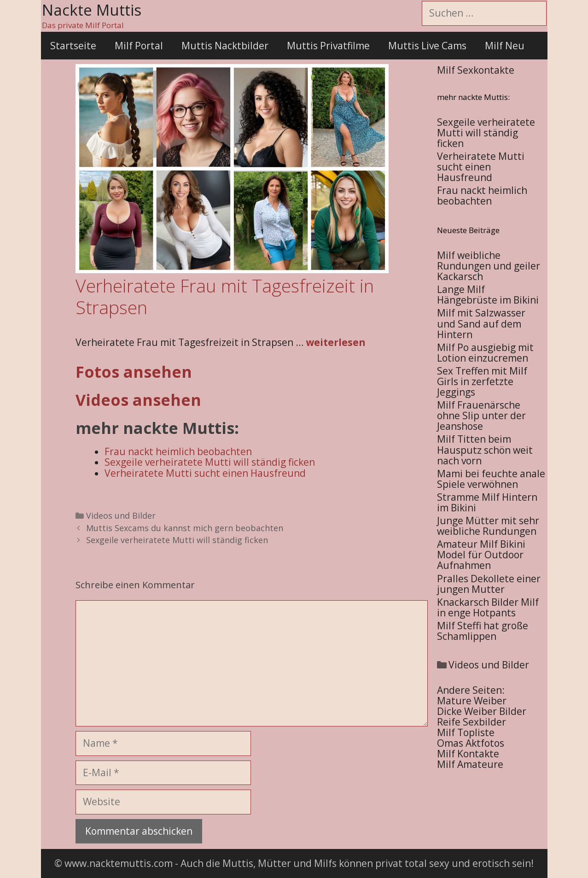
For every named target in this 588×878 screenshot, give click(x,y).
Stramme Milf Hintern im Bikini (487, 502)
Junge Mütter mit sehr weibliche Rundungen (488, 526)
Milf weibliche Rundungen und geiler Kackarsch (489, 266)
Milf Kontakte (468, 754)
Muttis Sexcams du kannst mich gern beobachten (185, 528)
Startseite (73, 46)
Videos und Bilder (121, 515)
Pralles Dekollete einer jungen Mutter (489, 584)
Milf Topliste (466, 732)
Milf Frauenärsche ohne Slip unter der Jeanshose (481, 416)
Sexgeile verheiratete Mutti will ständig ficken (177, 540)
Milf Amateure (470, 764)
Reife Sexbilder (472, 722)
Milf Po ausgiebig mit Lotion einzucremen (485, 353)
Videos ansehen (138, 400)
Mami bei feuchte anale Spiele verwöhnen (491, 479)
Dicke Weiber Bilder (482, 711)
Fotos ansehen (134, 372)
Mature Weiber (472, 701)
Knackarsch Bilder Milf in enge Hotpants (488, 607)
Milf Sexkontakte (476, 70)
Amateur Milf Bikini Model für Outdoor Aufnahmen (481, 555)
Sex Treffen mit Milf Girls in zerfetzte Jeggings (482, 381)
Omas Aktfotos (471, 743)
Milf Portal (139, 46)
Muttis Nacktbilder (225, 46)
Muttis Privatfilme (328, 46)
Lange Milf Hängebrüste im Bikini (488, 295)
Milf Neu (505, 46)
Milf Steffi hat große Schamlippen (483, 631)
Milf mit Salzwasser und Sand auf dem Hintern (481, 323)
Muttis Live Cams (427, 46)
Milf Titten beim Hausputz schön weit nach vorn (485, 450)
